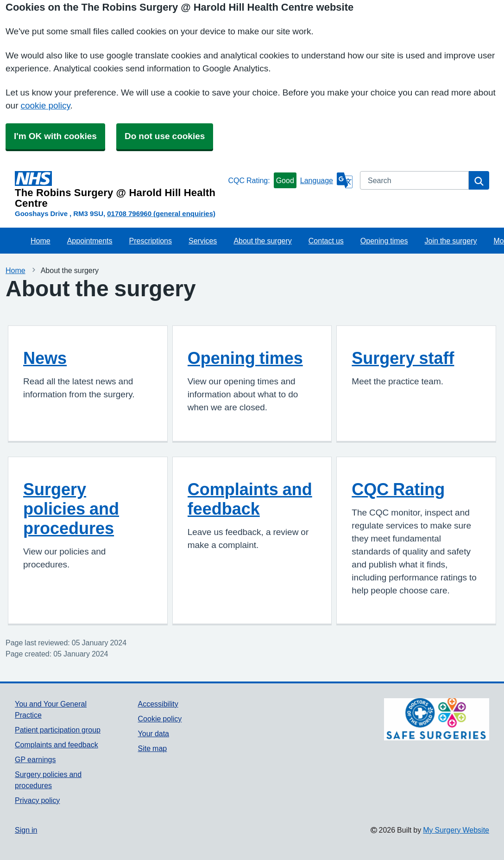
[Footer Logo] (437, 719)
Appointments (90, 241)
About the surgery (262, 241)
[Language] (326, 180)
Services (203, 241)
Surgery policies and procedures (71, 509)
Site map (153, 748)
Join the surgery (451, 241)
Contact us (326, 241)
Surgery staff (403, 358)
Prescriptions (151, 241)
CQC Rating (398, 489)
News (45, 358)
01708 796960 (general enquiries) (161, 213)
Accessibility (158, 704)
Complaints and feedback (250, 499)
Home (41, 241)
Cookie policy (160, 719)
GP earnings (35, 759)
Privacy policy (37, 800)
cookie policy (45, 105)
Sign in (26, 830)
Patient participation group (58, 730)
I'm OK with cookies (55, 136)
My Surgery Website (456, 830)
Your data (154, 733)
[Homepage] (120, 190)
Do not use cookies (165, 136)
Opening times (384, 241)
